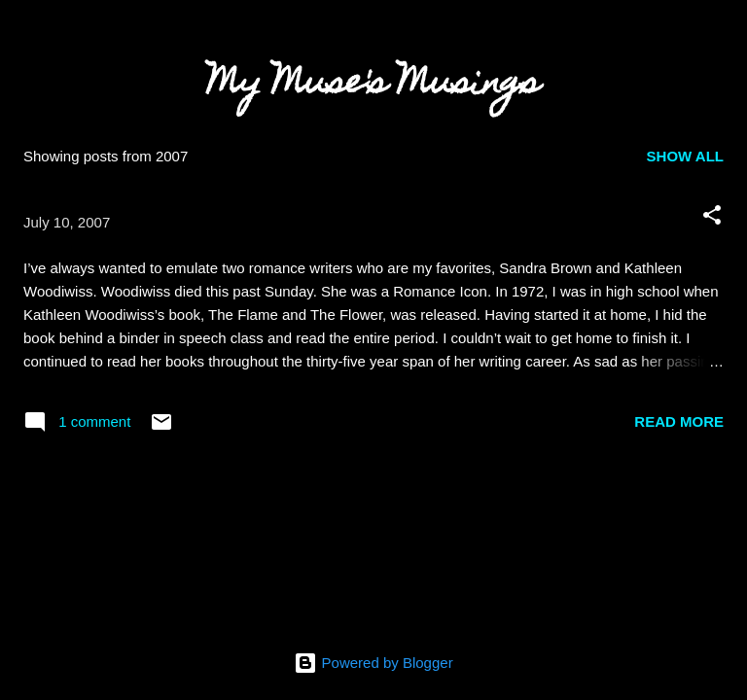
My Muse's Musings (373, 86)
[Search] (720, 39)
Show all (685, 156)
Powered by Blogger (373, 663)
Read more (679, 421)
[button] (712, 218)
